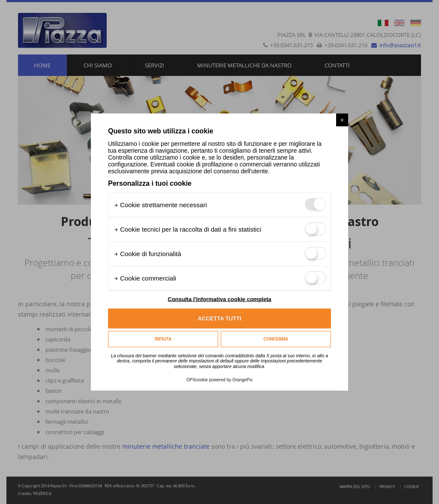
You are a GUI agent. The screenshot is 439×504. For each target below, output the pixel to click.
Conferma (276, 339)
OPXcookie (197, 380)
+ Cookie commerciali (145, 278)
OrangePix (242, 380)
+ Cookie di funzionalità (148, 253)
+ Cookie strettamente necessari (161, 204)
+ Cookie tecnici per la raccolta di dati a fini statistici (188, 229)
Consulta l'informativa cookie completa (219, 299)
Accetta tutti (219, 318)
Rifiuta (163, 339)
